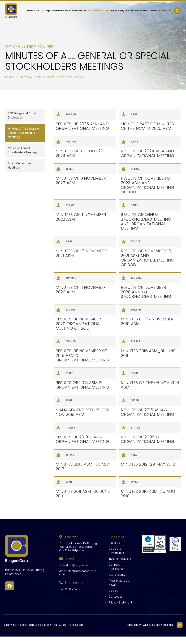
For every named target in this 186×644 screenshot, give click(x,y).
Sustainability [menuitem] (117, 7)
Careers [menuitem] (153, 7)
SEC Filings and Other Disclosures (22, 115)
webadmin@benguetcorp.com (78, 573)
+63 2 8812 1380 (70, 596)
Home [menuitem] (30, 7)
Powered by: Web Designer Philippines (150, 632)
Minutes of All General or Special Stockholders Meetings (24, 133)
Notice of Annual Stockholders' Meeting (22, 150)
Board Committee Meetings (19, 166)
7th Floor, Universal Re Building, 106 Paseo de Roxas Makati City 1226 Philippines (78, 554)
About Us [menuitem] (39, 7)
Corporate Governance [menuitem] (56, 7)
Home (9, 77)
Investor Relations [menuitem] (78, 7)
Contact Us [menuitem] (165, 7)
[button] (177, 7)
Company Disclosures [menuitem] (99, 7)
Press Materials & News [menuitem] (137, 7)
